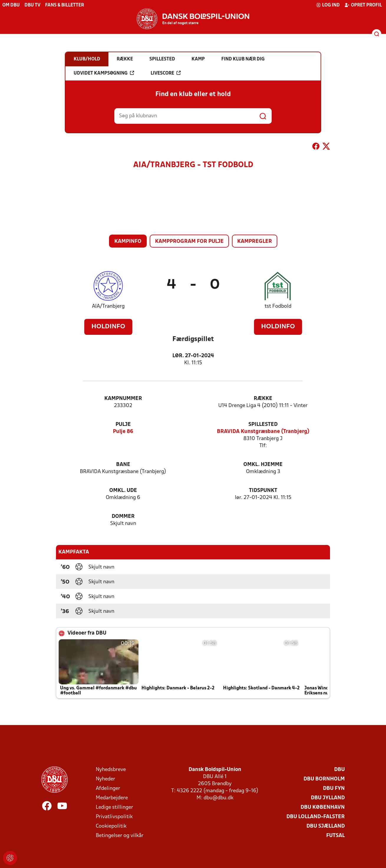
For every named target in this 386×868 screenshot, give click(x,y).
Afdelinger (108, 789)
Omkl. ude (123, 491)
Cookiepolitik (111, 826)
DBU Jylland (328, 798)
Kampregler (255, 242)
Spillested (263, 425)
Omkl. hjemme (263, 465)
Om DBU (11, 5)
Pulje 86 (123, 432)
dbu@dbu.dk (218, 798)
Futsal (335, 836)
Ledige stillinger (114, 807)
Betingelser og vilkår (120, 836)
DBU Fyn (334, 789)
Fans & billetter (65, 5)
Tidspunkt (263, 491)
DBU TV (32, 5)
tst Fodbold (278, 306)
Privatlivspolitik (114, 817)
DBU (339, 770)
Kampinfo (128, 242)
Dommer (123, 517)
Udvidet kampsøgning (104, 73)
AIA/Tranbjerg (108, 306)
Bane (123, 465)
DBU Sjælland (326, 826)
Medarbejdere (112, 798)
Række (263, 399)
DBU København (323, 807)
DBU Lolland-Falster (316, 817)
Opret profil (363, 5)
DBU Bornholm (324, 779)
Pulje (123, 425)
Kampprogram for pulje (189, 242)
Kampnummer (123, 399)
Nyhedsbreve (111, 770)
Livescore (166, 73)
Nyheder (105, 779)
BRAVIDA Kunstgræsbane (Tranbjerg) (263, 432)
